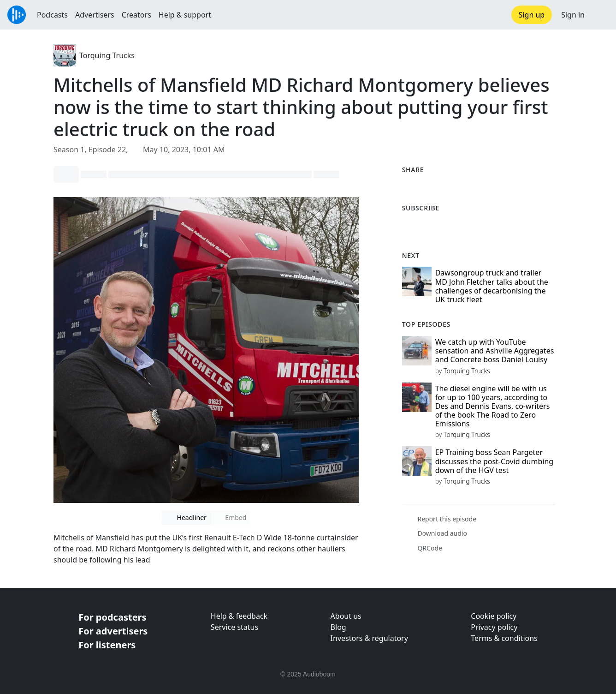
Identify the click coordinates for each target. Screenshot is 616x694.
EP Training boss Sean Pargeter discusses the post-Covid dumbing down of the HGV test (494, 461)
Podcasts (52, 15)
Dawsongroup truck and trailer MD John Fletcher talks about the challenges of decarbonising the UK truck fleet (492, 286)
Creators (136, 15)
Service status (234, 627)
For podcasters (112, 617)
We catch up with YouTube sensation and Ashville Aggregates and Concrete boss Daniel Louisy (495, 351)
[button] (600, 15)
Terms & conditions (504, 638)
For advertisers (113, 631)
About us (346, 616)
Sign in (573, 15)
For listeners (107, 645)
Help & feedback (239, 616)
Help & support (185, 15)
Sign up (532, 15)
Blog (338, 627)
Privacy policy (494, 627)
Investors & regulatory (369, 638)
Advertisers (95, 15)
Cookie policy (494, 616)
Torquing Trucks (107, 55)
